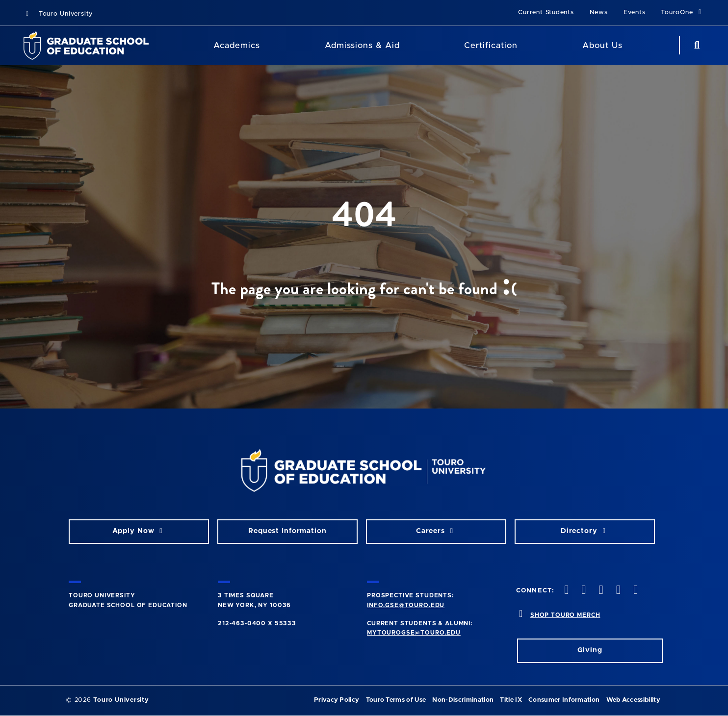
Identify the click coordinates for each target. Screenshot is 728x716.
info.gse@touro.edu (406, 605)
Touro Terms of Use (396, 700)
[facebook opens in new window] (566, 591)
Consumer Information (564, 700)
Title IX (511, 700)
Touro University (58, 14)
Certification (491, 45)
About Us (602, 45)
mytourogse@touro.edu (414, 633)
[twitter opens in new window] (583, 591)
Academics (237, 45)
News (599, 13)
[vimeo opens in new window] (617, 591)
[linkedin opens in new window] (634, 591)
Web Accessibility (633, 700)
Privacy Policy (337, 700)
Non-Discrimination (463, 700)
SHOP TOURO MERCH (565, 615)
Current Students (546, 13)
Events (635, 13)
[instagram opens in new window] (600, 591)
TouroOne (683, 12)
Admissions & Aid (362, 45)
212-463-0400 (242, 623)
